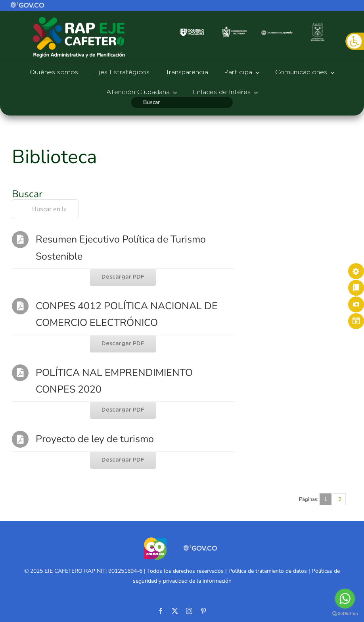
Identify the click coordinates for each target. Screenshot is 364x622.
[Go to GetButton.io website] (345, 614)
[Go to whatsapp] (345, 599)
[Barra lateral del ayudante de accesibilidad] (354, 41)
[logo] (28, 4)
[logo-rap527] (79, 16)
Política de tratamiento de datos (268, 571)
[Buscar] (182, 102)
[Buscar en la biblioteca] (45, 209)
